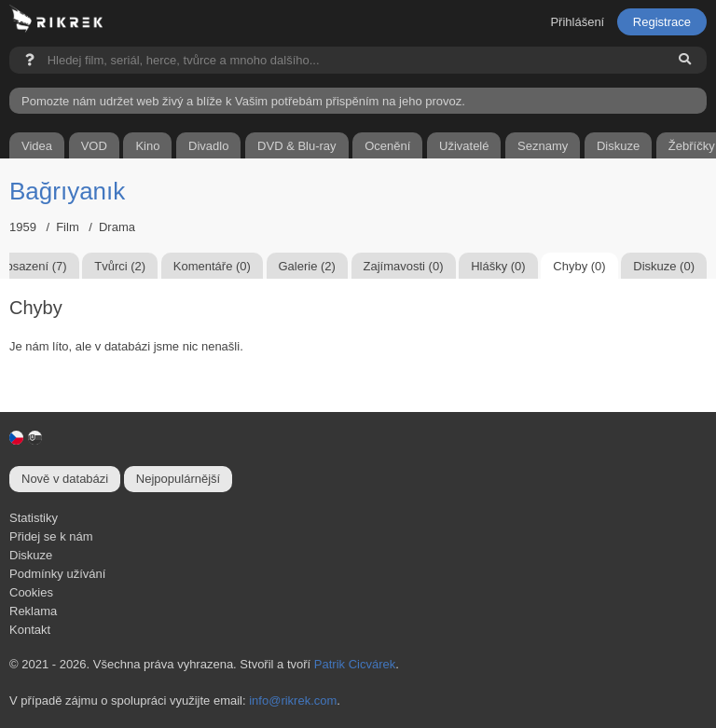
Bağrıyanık (67, 191)
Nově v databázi (65, 479)
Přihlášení (577, 22)
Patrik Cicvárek (355, 664)
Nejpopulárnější (178, 479)
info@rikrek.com (293, 701)
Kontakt (30, 630)
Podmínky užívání (57, 574)
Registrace (662, 22)
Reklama (33, 611)
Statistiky (34, 518)
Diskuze (31, 555)
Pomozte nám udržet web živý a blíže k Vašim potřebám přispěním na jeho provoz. (243, 101)
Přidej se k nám (51, 536)
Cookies (31, 592)
